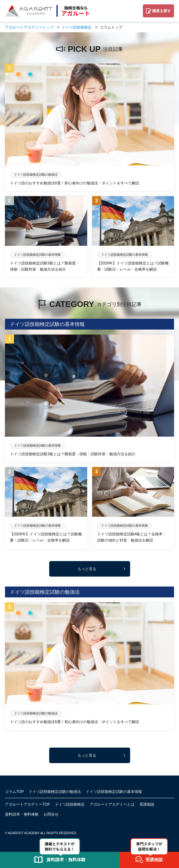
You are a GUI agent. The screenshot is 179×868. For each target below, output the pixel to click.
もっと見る (87, 569)
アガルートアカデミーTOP (27, 804)
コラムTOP (14, 792)
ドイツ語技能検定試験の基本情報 (114, 792)
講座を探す (162, 11)
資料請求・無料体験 (22, 814)
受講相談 (147, 804)
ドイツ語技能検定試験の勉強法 (55, 792)
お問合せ (51, 814)
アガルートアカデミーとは (112, 804)
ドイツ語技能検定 (70, 804)
